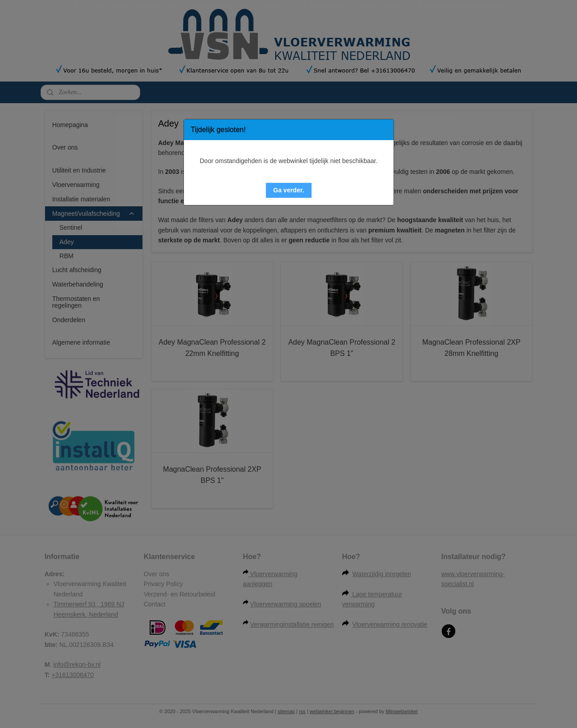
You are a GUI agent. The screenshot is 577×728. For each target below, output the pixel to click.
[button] (289, 190)
